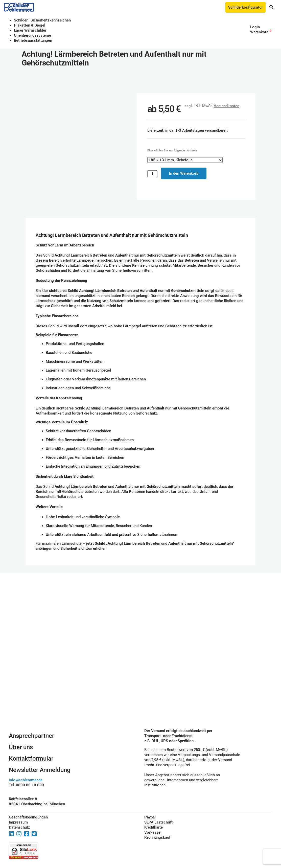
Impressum (18, 822)
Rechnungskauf (157, 837)
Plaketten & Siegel (30, 25)
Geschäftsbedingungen (28, 817)
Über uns (21, 747)
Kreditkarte (154, 827)
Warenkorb (259, 32)
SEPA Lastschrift (158, 822)
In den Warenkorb (184, 173)
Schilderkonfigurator (245, 7)
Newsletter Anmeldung (40, 770)
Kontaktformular (31, 759)
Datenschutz (19, 827)
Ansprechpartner (31, 736)
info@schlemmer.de (26, 780)
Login (255, 27)
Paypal (150, 817)
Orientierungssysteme (32, 35)
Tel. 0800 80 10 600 (26, 785)
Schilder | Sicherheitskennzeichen (42, 20)
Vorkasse (152, 832)
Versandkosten (227, 106)
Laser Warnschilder (30, 30)
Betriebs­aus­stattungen (33, 40)
